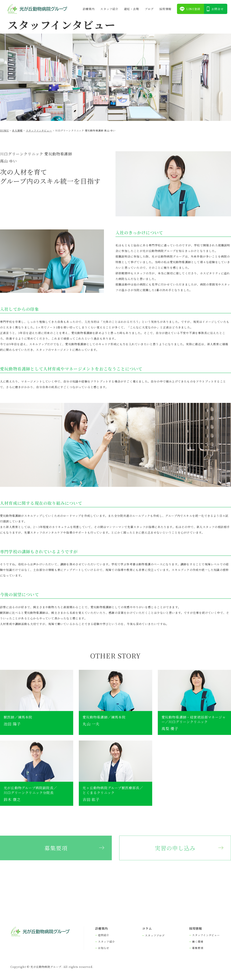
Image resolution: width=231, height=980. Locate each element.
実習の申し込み (175, 848)
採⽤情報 (165, 9)
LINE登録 (193, 9)
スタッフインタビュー (206, 935)
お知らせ (104, 948)
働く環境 (198, 942)
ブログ (149, 9)
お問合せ (217, 9)
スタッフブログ (155, 936)
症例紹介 (104, 935)
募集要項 (56, 848)
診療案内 (89, 9)
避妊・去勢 (132, 9)
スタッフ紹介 (109, 9)
